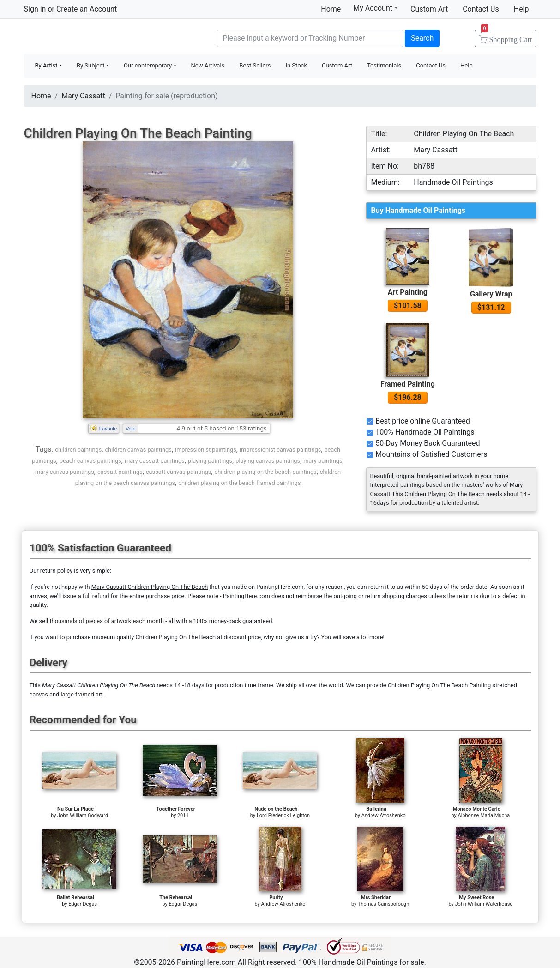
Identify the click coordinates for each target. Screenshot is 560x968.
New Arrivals (208, 65)
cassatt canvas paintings (178, 472)
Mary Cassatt (83, 96)
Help (521, 9)
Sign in (35, 9)
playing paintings (210, 461)
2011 (183, 815)
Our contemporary (148, 65)
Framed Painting (408, 384)
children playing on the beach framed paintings (239, 483)
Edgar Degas (83, 904)
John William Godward (83, 815)
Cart (507, 36)
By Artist (46, 65)
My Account (376, 8)
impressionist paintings (206, 450)
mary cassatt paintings (155, 461)
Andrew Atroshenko (384, 815)
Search (422, 38)
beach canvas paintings (90, 461)
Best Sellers (255, 65)
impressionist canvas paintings (280, 450)
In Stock (296, 65)
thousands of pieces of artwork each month (107, 621)
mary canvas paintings (65, 472)
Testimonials (384, 65)
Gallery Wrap (491, 294)
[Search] (310, 38)
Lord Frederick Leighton (283, 815)
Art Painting (408, 292)
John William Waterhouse (484, 904)
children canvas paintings (138, 450)
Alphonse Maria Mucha (484, 815)
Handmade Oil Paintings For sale (93, 37)
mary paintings (323, 461)
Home (331, 9)
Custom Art (429, 9)
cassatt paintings (120, 472)
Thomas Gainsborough (383, 904)
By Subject (91, 65)
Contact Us (481, 9)
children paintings (78, 450)
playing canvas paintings (268, 461)
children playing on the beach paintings (265, 472)
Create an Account (87, 9)
